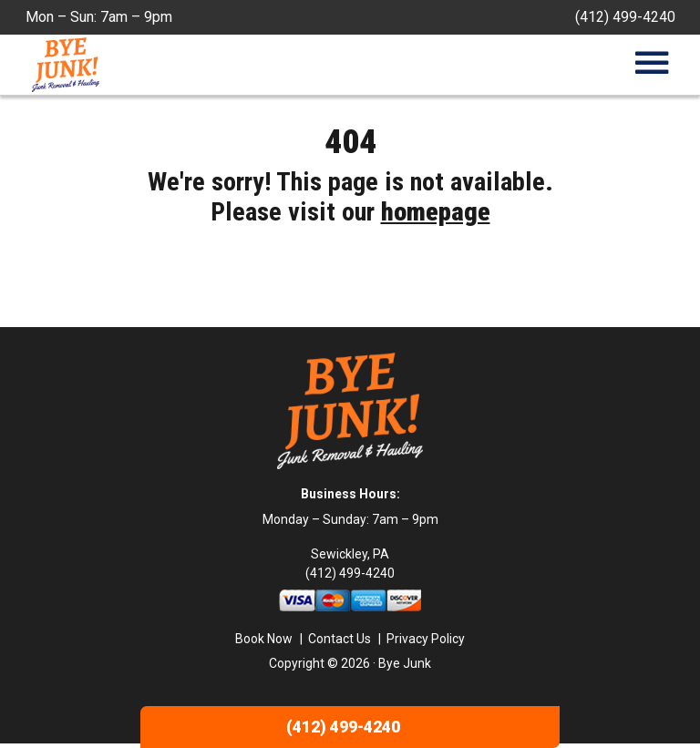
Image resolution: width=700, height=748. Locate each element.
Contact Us (340, 642)
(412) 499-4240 (625, 17)
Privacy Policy (426, 642)
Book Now (264, 642)
